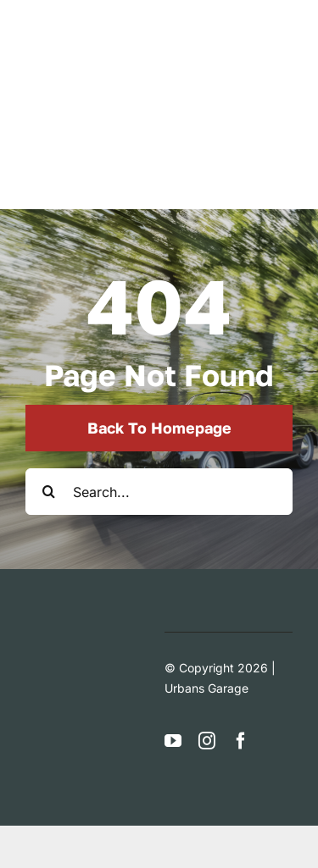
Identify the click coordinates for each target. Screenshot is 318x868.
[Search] (49, 492)
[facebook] (241, 741)
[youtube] (173, 741)
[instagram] (207, 741)
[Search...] (159, 492)
